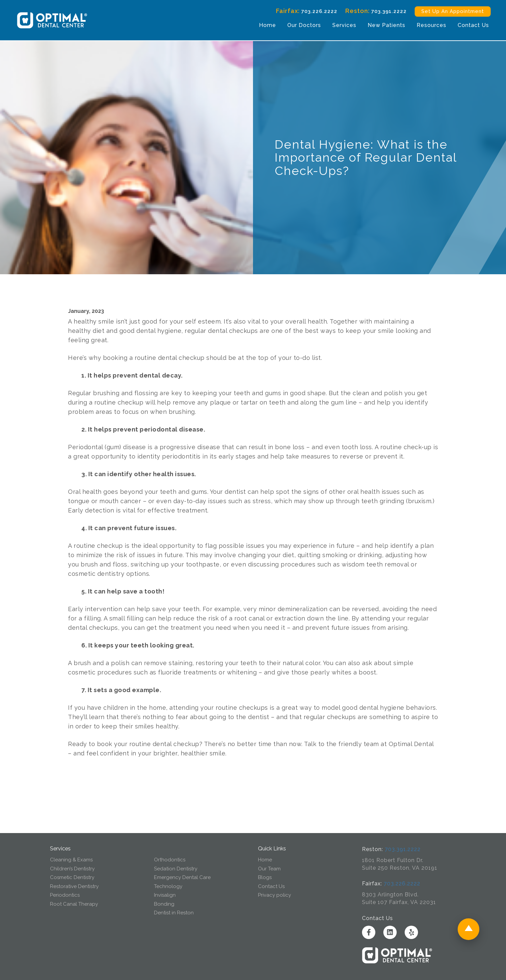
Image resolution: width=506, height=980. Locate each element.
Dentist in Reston (174, 913)
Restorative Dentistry (74, 886)
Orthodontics (170, 860)
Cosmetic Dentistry (72, 877)
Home (264, 25)
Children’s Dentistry (72, 869)
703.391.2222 (386, 12)
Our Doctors (301, 25)
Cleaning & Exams (71, 860)
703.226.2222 (316, 12)
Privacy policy (274, 895)
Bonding (164, 904)
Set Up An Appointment (450, 12)
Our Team (269, 869)
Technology (168, 886)
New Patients (383, 25)
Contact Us (470, 25)
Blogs (265, 877)
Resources (428, 25)
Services (341, 25)
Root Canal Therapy (74, 904)
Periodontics (65, 895)
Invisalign (165, 895)
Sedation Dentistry (176, 869)
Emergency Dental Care (182, 877)
